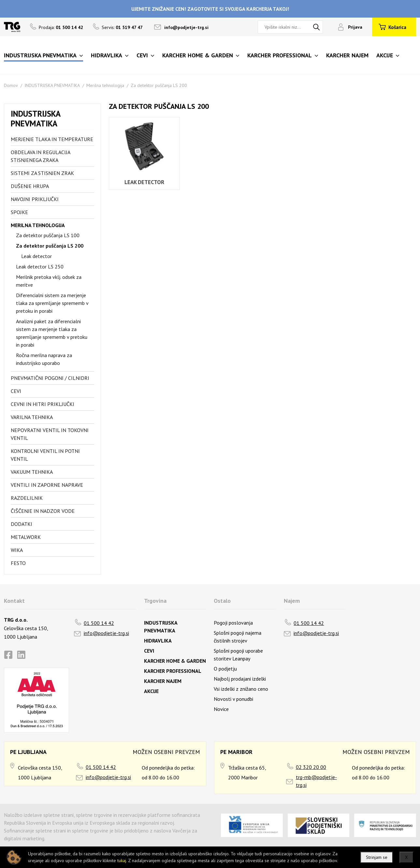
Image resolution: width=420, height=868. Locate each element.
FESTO (18, 563)
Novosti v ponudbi (233, 699)
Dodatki (22, 524)
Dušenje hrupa (30, 186)
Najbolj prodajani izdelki (240, 679)
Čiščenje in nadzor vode (43, 511)
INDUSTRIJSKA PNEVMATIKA (52, 85)
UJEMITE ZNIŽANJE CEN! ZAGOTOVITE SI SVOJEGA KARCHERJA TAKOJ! (210, 9)
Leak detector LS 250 (40, 267)
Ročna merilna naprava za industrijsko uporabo (44, 359)
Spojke (19, 212)
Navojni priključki (35, 199)
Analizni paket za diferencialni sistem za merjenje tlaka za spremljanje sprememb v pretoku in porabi (52, 333)
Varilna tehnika (32, 417)
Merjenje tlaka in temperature (52, 139)
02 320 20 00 (311, 767)
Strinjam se (377, 857)
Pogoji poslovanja (233, 623)
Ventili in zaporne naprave (47, 485)
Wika (17, 550)
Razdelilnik (27, 498)
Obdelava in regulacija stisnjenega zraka (40, 156)
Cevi (16, 391)
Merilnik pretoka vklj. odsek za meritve (49, 281)
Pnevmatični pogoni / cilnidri (50, 378)
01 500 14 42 (99, 623)
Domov (11, 85)
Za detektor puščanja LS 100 (48, 235)
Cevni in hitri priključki (43, 404)
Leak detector (36, 256)
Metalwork (26, 537)
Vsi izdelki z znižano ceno (241, 689)
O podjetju (225, 669)
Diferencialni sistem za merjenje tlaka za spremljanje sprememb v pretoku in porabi (52, 303)
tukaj (122, 861)
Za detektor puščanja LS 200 (159, 85)
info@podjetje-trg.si (186, 27)
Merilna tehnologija (105, 85)
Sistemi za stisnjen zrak (42, 173)
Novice (221, 709)
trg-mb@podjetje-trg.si (316, 781)
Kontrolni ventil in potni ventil (45, 455)
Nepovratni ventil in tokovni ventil (50, 434)
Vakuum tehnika (32, 472)
